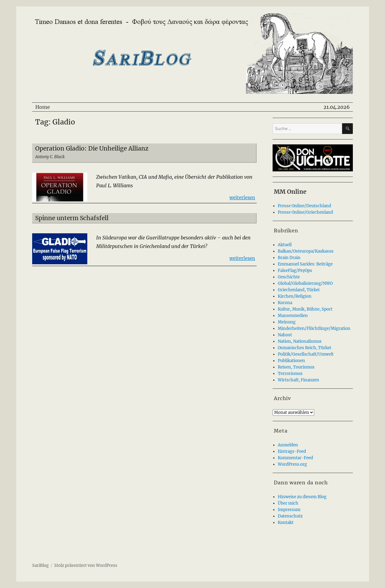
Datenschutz (290, 516)
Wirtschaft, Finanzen (298, 380)
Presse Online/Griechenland (305, 212)
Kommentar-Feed (295, 458)
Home (43, 107)
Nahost (285, 335)
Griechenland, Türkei (299, 290)
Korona (285, 303)
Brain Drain (289, 258)
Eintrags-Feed (292, 451)
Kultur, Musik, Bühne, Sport (305, 309)
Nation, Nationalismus (300, 341)
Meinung (287, 322)
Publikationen (291, 361)
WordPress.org (292, 464)
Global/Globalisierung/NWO (305, 283)
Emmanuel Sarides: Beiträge (305, 264)
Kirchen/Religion (295, 296)
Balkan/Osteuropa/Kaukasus (306, 251)
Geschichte (289, 277)
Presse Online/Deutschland (304, 206)
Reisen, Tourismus (296, 367)
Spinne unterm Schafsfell (72, 218)
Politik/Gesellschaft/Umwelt (306, 354)
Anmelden (288, 445)
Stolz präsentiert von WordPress (86, 565)
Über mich (288, 503)
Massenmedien (293, 316)
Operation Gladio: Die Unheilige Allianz (92, 148)
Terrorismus (290, 374)
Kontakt (286, 523)
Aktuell (285, 245)
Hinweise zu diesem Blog (302, 497)
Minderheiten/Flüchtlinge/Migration (314, 328)
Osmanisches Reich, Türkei (304, 348)
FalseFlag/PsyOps (295, 271)
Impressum (289, 510)
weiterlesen (242, 197)
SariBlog (40, 565)
